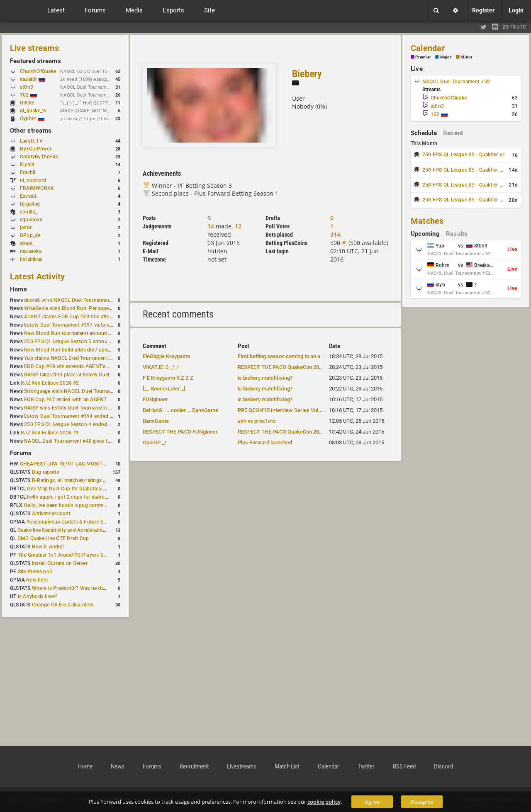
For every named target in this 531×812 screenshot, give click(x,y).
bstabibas (31, 259)
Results (457, 234)
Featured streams (35, 61)
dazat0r (33, 79)
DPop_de (30, 235)
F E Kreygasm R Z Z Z (168, 378)
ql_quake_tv (33, 111)
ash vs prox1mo (257, 421)
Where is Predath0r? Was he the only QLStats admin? (93, 588)
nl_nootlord (33, 180)
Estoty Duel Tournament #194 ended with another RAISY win (94, 416)
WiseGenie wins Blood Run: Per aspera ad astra (78, 308)
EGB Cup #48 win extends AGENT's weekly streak (81, 366)
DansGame (156, 421)
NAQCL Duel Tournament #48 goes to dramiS (76, 441)
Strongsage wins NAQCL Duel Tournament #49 (78, 391)
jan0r (26, 228)
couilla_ (29, 212)
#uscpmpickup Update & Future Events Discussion (84, 522)
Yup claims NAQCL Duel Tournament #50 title (76, 358)
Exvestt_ (29, 196)
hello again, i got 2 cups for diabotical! (71, 497)
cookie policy (324, 802)
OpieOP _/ (155, 442)
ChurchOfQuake (38, 71)
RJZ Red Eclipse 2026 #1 (50, 433)
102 (28, 95)
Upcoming (425, 234)
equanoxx (31, 220)
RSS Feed (404, 766)
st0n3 (27, 87)
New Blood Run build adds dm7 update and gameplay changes (96, 350)
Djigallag (30, 204)
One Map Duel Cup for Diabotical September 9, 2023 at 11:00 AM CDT (108, 489)
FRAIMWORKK (37, 188)
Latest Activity (38, 276)
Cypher (32, 119)
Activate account (51, 514)
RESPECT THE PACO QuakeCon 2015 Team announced (302, 367)
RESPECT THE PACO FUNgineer (180, 432)
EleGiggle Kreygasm (166, 356)
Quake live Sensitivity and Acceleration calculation (75, 530)
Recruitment (194, 766)
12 (238, 226)
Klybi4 (27, 165)
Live (417, 69)
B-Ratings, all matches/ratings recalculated (81, 480)
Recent (453, 133)
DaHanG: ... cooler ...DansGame (180, 410)
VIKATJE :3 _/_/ (161, 367)
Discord (443, 766)
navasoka (31, 251)
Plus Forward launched (265, 442)
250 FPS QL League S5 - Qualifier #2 (464, 170)
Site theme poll (35, 572)
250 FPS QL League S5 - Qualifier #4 (464, 200)
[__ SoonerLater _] (164, 389)
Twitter (366, 766)
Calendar (428, 48)
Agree (372, 802)
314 (335, 234)
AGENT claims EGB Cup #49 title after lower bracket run (88, 317)
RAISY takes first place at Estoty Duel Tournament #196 (88, 375)
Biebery (307, 74)
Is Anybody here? (38, 596)
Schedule (424, 133)
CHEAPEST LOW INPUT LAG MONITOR (65, 464)
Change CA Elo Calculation (63, 605)
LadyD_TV (31, 141)
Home (18, 289)
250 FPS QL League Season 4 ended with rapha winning (88, 424)
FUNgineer (155, 399)
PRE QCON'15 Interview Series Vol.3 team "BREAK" (297, 410)
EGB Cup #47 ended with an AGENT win (70, 400)
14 (211, 226)
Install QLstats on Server (60, 563)
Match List (287, 766)
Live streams (34, 48)
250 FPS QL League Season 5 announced (71, 342)
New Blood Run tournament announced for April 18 (83, 333)
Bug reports (46, 472)
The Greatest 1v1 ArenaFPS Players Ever (64, 555)
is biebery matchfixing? (265, 378)
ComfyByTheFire (39, 157)
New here (37, 580)
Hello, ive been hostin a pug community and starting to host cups (99, 505)
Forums (21, 453)
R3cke (27, 103)
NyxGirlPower (36, 149)
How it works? (48, 547)
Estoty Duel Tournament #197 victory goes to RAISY (84, 325)
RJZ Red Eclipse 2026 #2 (50, 383)
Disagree (422, 802)
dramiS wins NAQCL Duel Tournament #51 (73, 300)
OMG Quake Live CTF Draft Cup (53, 538)
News (118, 766)
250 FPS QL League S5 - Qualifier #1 (464, 155)
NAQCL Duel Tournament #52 (456, 82)
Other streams (31, 131)
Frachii (28, 172)
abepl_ (27, 243)
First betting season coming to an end (282, 356)
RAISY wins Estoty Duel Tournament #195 (72, 408)
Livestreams (242, 766)
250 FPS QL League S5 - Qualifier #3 (464, 185)
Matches (427, 221)
